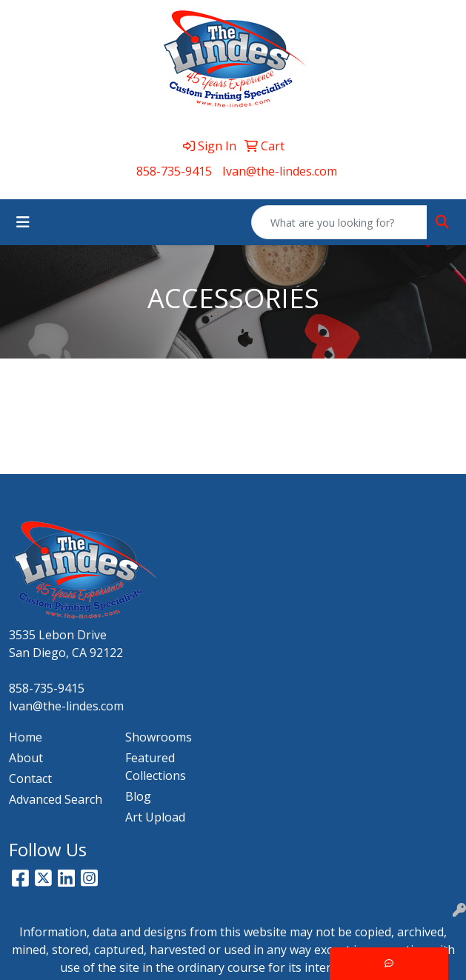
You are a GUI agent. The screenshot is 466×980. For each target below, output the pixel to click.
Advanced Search (56, 799)
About (26, 758)
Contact (30, 779)
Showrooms (159, 737)
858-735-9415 (174, 171)
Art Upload (155, 817)
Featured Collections (156, 767)
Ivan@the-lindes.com (280, 171)
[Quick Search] (339, 222)
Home (26, 737)
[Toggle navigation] (23, 222)
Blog (138, 796)
